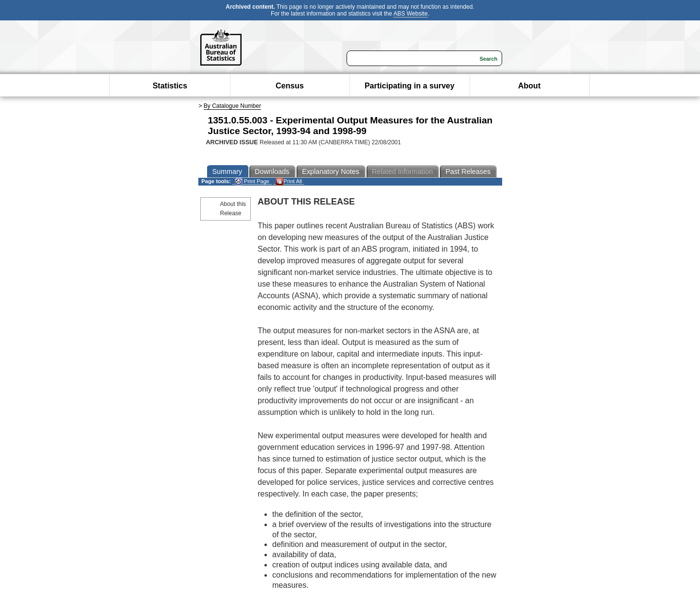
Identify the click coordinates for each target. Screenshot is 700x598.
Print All (289, 181)
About (529, 86)
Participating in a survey (410, 86)
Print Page (252, 181)
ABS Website (410, 14)
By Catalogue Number (232, 106)
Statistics (170, 86)
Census (290, 86)
